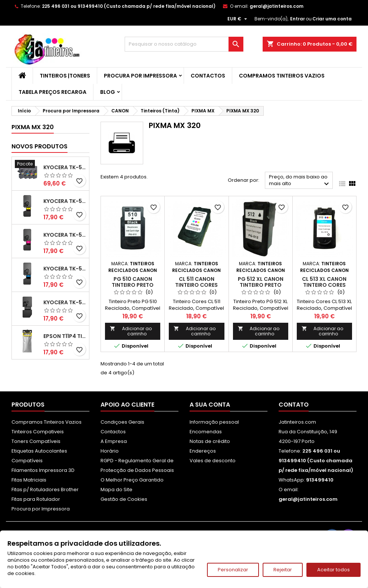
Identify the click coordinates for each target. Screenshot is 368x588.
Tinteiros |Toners (65, 76)
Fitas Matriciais (29, 480)
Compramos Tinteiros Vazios (282, 76)
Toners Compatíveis (36, 441)
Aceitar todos (333, 570)
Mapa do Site (116, 490)
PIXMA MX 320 (33, 127)
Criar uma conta (332, 19)
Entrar (298, 19)
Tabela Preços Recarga (52, 92)
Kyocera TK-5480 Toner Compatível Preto (65, 302)
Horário (110, 451)
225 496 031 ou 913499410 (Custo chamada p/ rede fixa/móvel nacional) (129, 6)
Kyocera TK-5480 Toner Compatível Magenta (65, 235)
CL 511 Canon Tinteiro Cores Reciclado (196, 285)
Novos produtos (40, 146)
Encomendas (206, 432)
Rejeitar (283, 570)
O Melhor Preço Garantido (132, 480)
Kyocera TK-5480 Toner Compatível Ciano (65, 269)
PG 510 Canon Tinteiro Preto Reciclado (133, 285)
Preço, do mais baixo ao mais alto (300, 181)
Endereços (203, 451)
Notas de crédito (210, 441)
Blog (108, 92)
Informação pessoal (214, 422)
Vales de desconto (213, 461)
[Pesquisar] (184, 44)
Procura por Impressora (140, 76)
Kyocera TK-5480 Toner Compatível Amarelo (65, 201)
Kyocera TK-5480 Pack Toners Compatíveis (65, 167)
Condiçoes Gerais (122, 422)
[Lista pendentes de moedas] (238, 19)
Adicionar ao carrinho (131, 331)
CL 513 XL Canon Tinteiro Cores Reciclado (324, 285)
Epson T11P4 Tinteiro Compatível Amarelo (65, 336)
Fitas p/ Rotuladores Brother (45, 490)
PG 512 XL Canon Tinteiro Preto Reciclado (261, 285)
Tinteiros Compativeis (38, 432)
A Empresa (114, 441)
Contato (294, 405)
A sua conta (210, 405)
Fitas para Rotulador (36, 499)
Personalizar (233, 570)
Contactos (208, 76)
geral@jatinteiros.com (277, 6)
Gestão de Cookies (124, 499)
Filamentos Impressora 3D (43, 470)
